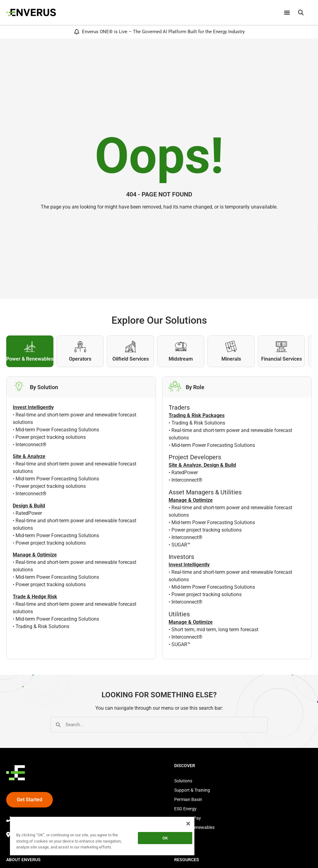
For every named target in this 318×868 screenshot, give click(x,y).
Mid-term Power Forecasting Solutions (57, 430)
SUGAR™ (181, 545)
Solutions (183, 781)
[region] (102, 837)
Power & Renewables (194, 827)
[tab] (30, 351)
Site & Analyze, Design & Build (202, 465)
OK (165, 838)
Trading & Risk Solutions (42, 626)
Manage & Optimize (191, 500)
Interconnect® (31, 445)
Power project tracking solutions (51, 437)
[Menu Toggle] (287, 12)
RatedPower (29, 513)
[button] (301, 12)
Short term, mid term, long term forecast (215, 630)
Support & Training (192, 790)
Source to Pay (188, 818)
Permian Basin (188, 799)
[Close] (188, 824)
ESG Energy (185, 809)
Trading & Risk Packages (197, 415)
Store (179, 837)
